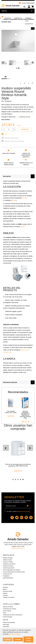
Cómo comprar (7, 611)
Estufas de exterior (8, 566)
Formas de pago (7, 617)
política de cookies (14, 634)
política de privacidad (24, 511)
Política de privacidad (9, 622)
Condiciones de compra (9, 609)
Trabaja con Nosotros (29, 21)
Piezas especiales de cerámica (12, 570)
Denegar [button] (18, 639)
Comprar (25, 129)
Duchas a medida (8, 562)
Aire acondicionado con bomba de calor (14, 572)
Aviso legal (6, 624)
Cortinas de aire (7, 574)
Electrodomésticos (8, 578)
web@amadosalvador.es (18, 548)
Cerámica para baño (9, 568)
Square (14, 200)
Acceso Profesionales (27, 3)
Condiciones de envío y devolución (13, 615)
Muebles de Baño (8, 558)
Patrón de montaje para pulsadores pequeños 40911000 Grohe (18, 465)
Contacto (18, 18)
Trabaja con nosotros (9, 597)
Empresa (5, 587)
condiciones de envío (25, 117)
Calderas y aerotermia (9, 564)
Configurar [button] (8, 639)
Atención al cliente (8, 607)
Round (24, 198)
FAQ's (5, 613)
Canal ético (6, 626)
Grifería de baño (7, 560)
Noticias (8, 18)
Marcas (5, 589)
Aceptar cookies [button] (28, 639)
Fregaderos (6, 576)
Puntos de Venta (7, 591)
